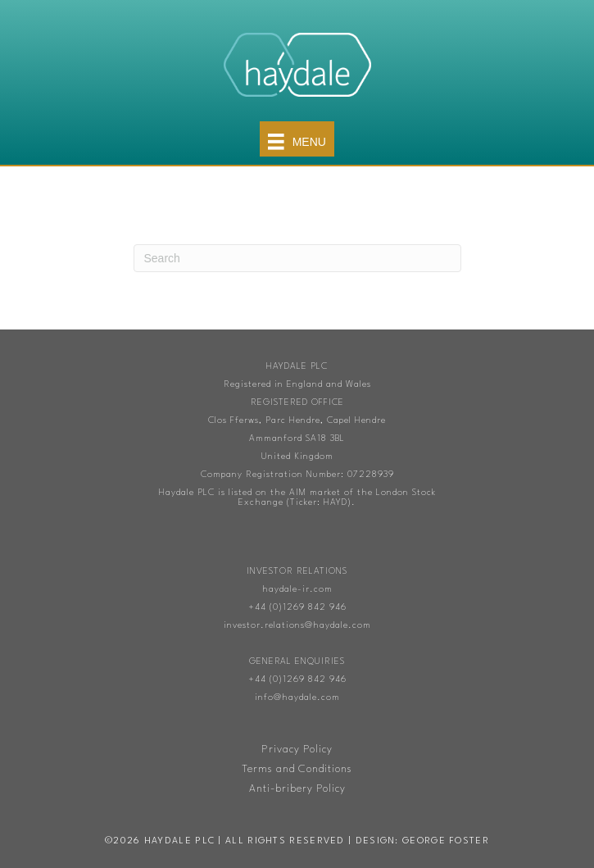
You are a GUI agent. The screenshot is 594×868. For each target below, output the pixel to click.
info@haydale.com (297, 698)
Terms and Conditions (297, 769)
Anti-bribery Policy (297, 789)
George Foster (446, 841)
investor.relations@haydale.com (297, 626)
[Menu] (297, 139)
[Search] (297, 258)
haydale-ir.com (297, 590)
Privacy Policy (297, 750)
